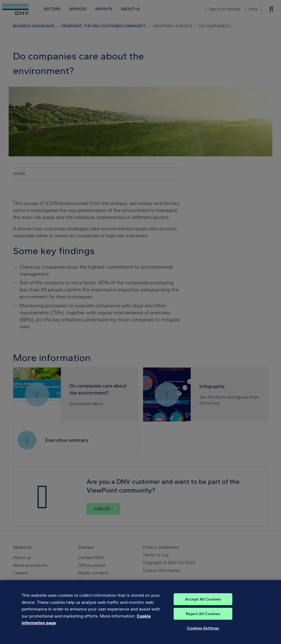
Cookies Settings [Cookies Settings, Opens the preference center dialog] (203, 635)
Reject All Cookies (203, 621)
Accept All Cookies (203, 606)
